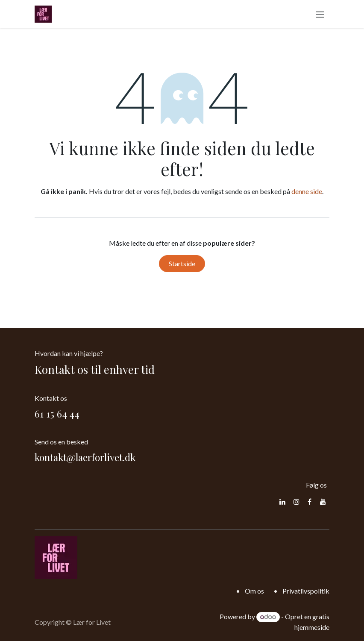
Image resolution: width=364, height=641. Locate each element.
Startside (182, 263)
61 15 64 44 (57, 413)
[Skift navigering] (320, 14)
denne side (307, 191)
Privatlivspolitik (306, 591)
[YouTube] (323, 502)
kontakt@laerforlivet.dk (85, 457)
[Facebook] (310, 502)
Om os (254, 591)
